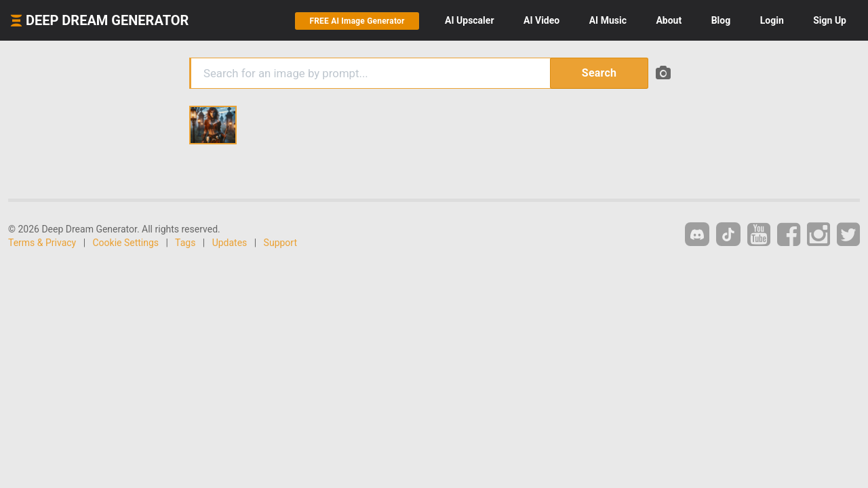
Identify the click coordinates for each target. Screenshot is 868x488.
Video (541, 20)
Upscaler (469, 20)
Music (608, 20)
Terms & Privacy (42, 243)
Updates (230, 243)
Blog (721, 20)
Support (280, 243)
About (669, 20)
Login (772, 20)
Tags (185, 243)
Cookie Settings (126, 243)
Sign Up (830, 20)
